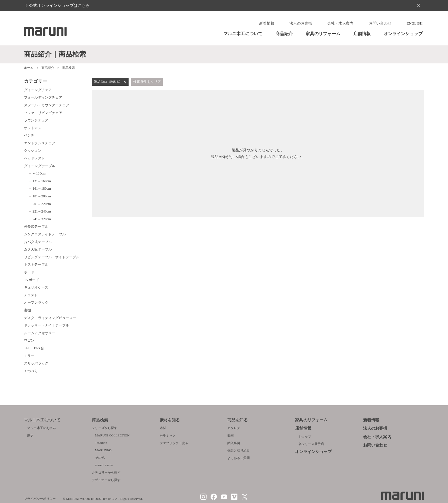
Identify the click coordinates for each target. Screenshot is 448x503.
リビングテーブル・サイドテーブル (52, 257)
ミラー (29, 356)
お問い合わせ (380, 23)
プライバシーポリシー (40, 499)
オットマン (33, 128)
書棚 (27, 310)
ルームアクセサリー (40, 333)
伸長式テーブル (36, 227)
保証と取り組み (239, 450)
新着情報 (267, 23)
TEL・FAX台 (34, 348)
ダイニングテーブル (40, 166)
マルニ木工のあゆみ (41, 428)
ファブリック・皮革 (174, 443)
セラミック (168, 436)
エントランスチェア (40, 143)
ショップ (305, 436)
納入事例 (234, 443)
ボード (29, 272)
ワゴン (29, 340)
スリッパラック (36, 363)
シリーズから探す (104, 428)
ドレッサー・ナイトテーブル (47, 325)
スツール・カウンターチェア (47, 105)
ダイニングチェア (38, 90)
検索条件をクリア (147, 82)
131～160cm (42, 181)
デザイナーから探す (106, 480)
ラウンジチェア (36, 120)
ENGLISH (415, 23)
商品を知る (238, 420)
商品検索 (100, 420)
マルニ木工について (243, 34)
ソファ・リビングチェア (43, 113)
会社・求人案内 (341, 23)
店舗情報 (362, 34)
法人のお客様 (301, 23)
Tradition (101, 443)
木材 (163, 428)
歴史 (30, 436)
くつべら (31, 371)
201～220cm (42, 204)
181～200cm (42, 196)
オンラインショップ (403, 34)
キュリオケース (36, 287)
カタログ (234, 428)
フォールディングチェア (43, 97)
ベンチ (29, 135)
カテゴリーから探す (106, 472)
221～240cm (42, 211)
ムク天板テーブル (38, 249)
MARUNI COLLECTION (112, 435)
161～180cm (42, 189)
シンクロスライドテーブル (45, 234)
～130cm (39, 173)
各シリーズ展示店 (311, 444)
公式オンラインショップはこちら (59, 5)
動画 (231, 436)
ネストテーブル (36, 264)
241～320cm (42, 219)
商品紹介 (284, 34)
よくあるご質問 (239, 458)
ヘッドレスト (34, 158)
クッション (33, 151)
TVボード (32, 280)
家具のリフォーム (323, 34)
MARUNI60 (103, 450)
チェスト (31, 295)
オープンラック (36, 302)
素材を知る (170, 420)
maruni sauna (104, 465)
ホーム (29, 68)
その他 (100, 458)
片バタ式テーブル (38, 242)
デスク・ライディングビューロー (50, 318)
